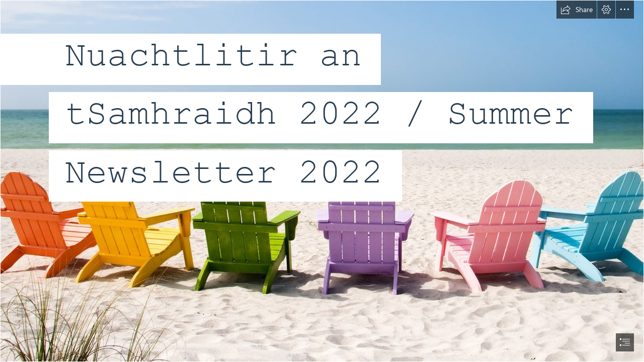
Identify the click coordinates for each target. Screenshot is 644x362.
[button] (577, 10)
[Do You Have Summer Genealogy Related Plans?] (322, 181)
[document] (322, 181)
